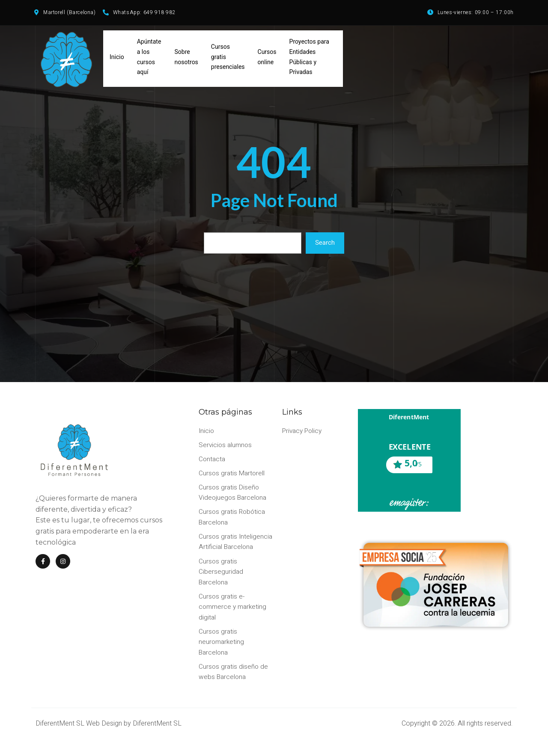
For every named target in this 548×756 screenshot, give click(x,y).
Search (325, 246)
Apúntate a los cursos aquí (149, 60)
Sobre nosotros (186, 60)
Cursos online (267, 60)
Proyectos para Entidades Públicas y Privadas (309, 60)
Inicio (117, 60)
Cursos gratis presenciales (228, 60)
